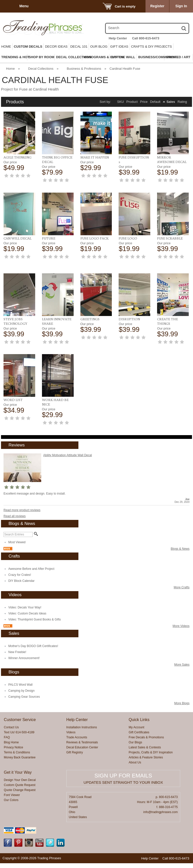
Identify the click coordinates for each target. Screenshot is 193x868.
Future (49, 238)
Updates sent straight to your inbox (123, 778)
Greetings (90, 315)
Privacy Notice (13, 743)
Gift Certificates (139, 728)
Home (6, 47)
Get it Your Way (18, 768)
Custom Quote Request (19, 781)
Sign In (181, 6)
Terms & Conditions (17, 748)
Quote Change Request (20, 786)
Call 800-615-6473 (146, 38)
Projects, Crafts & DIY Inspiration (151, 748)
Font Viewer (12, 791)
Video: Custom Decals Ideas (27, 609)
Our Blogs (135, 738)
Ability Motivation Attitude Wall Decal (68, 451)
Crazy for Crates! (20, 571)
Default (155, 102)
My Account (136, 723)
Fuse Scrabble (170, 238)
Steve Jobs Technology (15, 317)
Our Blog (99, 47)
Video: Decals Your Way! (25, 603)
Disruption (129, 315)
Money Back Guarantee (20, 753)
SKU (120, 102)
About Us (135, 758)
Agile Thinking (17, 157)
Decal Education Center (82, 743)
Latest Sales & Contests (145, 743)
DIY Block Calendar (21, 577)
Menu (24, 6)
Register (157, 6)
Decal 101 (79, 47)
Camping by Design (21, 686)
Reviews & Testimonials (82, 738)
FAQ (7, 733)
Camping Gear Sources (24, 692)
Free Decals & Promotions (146, 733)
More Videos (181, 622)
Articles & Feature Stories (146, 753)
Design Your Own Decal (20, 776)
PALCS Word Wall (20, 680)
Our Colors (11, 796)
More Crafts (182, 583)
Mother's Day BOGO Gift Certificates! (33, 642)
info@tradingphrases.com (160, 808)
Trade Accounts (77, 733)
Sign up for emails (123, 771)
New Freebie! (17, 648)
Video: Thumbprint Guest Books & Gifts (35, 615)
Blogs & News (180, 544)
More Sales (182, 660)
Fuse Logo (128, 238)
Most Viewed (17, 538)
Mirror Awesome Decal (172, 160)
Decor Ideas (56, 47)
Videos (71, 728)
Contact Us (11, 723)
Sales (171, 102)
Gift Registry (75, 748)
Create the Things (167, 317)
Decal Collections (41, 69)
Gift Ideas (119, 47)
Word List (13, 396)
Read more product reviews (22, 506)
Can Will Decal (17, 238)
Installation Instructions (82, 723)
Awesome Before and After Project (31, 565)
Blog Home (11, 738)
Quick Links (139, 715)
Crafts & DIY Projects (152, 47)
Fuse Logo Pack (94, 238)
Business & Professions (84, 69)
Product (132, 102)
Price (144, 102)
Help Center (118, 38)
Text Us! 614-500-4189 (19, 728)
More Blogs (182, 699)
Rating (182, 102)
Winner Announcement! (24, 654)
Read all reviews (15, 512)
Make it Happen (95, 157)
